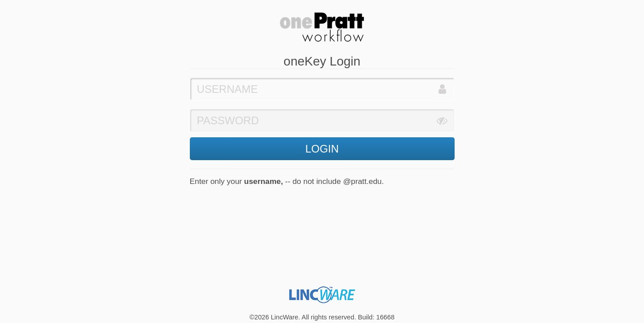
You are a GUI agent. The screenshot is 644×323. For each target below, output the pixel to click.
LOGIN (322, 149)
